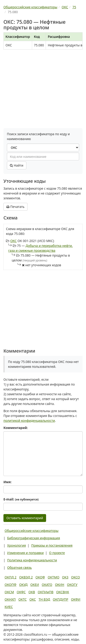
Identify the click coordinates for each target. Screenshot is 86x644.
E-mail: (21, 499)
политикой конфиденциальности (29, 421)
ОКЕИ (35, 585)
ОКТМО (54, 577)
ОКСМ (9, 592)
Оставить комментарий (25, 518)
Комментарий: (16, 428)
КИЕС (9, 607)
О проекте (57, 553)
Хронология (16, 545)
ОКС (14, 241)
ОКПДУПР (60, 599)
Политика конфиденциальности (32, 560)
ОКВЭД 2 (26, 577)
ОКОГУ (72, 585)
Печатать (15, 207)
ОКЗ (65, 577)
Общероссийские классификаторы (32, 531)
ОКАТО (47, 585)
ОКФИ (76, 599)
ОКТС (22, 599)
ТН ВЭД (44, 599)
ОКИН (60, 585)
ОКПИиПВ (46, 592)
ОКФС (21, 592)
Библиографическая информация (33, 538)
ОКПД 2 (11, 577)
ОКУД (23, 585)
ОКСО (75, 577)
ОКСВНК (63, 592)
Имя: (7, 482)
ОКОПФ (10, 585)
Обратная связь (19, 568)
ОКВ (32, 592)
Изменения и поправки (25, 553)
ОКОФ (40, 577)
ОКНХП (10, 599)
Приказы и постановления (52, 545)
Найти (17, 165)
